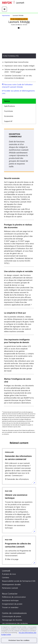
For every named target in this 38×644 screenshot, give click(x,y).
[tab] (19, 101)
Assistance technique (10, 600)
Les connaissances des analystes (15, 623)
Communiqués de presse (12, 616)
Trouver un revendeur (10, 607)
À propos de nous (9, 574)
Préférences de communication (14, 597)
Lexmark (6, 571)
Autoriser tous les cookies (19, 640)
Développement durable (11, 584)
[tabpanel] (19, 267)
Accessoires (9, 116)
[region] (19, 634)
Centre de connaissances (14, 613)
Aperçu (7, 101)
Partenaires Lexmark (10, 588)
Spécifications (10, 106)
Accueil (27, 3)
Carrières (6, 578)
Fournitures (9, 111)
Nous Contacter (10, 594)
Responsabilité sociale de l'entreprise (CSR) (19, 581)
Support (8, 121)
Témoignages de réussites (12, 620)
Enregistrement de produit (12, 604)
